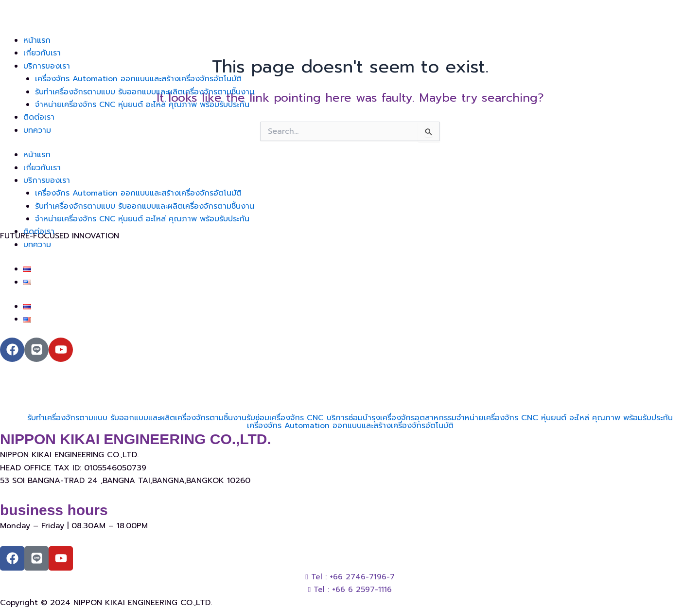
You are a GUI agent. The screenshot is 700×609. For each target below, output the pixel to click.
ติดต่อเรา (39, 117)
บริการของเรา (47, 66)
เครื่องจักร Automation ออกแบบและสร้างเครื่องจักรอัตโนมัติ (138, 79)
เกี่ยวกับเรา (42, 53)
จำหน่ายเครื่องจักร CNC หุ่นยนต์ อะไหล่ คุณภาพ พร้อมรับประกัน (143, 105)
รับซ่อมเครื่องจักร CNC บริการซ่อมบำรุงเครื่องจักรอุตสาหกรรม (351, 418)
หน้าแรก (37, 40)
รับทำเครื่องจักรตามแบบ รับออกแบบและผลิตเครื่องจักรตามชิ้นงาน (145, 92)
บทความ (37, 130)
